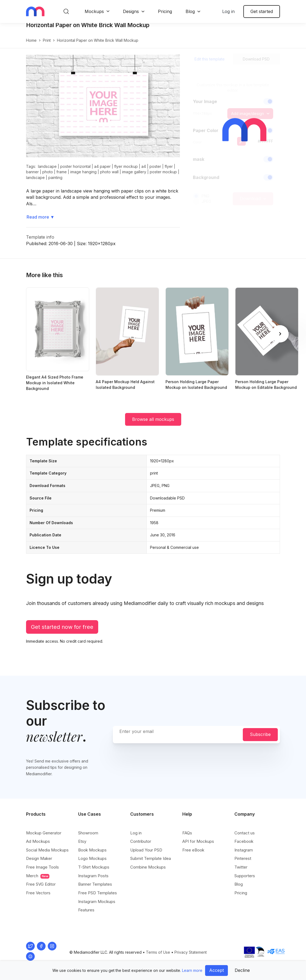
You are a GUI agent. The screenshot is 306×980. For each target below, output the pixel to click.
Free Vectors (38, 893)
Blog (190, 11)
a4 (144, 172)
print (47, 46)
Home (31, 46)
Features (86, 910)
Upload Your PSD (146, 850)
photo (48, 177)
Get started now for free (62, 633)
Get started (262, 11)
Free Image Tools (42, 867)
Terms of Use (158, 952)
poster (155, 172)
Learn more (192, 970)
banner (32, 177)
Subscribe (260, 735)
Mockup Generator (44, 833)
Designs (131, 11)
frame (62, 177)
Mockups (94, 11)
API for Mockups (198, 842)
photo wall (109, 177)
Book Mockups (92, 850)
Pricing (165, 11)
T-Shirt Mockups (94, 867)
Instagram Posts (93, 876)
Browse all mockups (153, 425)
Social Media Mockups (47, 850)
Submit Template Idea (151, 859)
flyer (169, 172)
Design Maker (39, 859)
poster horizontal (75, 172)
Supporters (245, 876)
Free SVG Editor (41, 884)
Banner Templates (95, 884)
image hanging (83, 177)
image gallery (134, 177)
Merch (38, 876)
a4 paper (102, 172)
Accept (216, 970)
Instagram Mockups (97, 902)
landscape (47, 172)
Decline (242, 970)
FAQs (187, 833)
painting (55, 183)
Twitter (241, 867)
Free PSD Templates (98, 893)
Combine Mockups (148, 867)
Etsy (82, 842)
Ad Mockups (38, 842)
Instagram (244, 850)
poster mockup (163, 177)
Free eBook (193, 850)
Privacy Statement (191, 952)
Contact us (245, 833)
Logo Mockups (92, 859)
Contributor (141, 842)
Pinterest (243, 859)
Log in (228, 11)
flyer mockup (126, 172)
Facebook (244, 842)
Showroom (88, 833)
